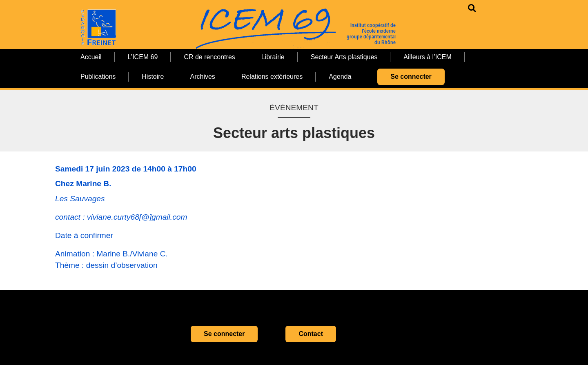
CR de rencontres (209, 57)
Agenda (340, 77)
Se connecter (411, 77)
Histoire (153, 77)
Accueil (91, 57)
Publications (98, 77)
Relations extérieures (272, 77)
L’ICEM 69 (143, 57)
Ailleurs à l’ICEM (427, 57)
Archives (203, 77)
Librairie (273, 57)
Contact (311, 334)
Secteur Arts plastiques (344, 57)
